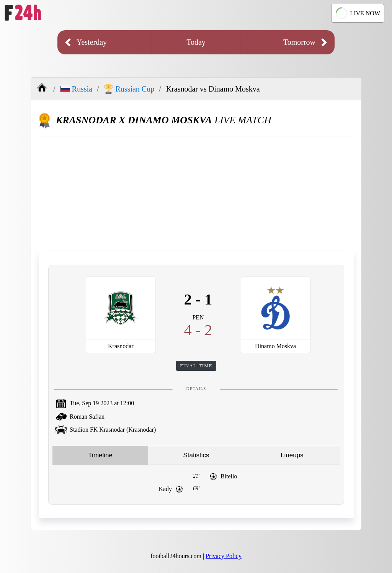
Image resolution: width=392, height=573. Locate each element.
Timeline (100, 455)
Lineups (292, 455)
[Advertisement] (196, 194)
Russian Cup (129, 89)
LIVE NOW (357, 13)
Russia (76, 89)
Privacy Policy (224, 556)
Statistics (196, 455)
